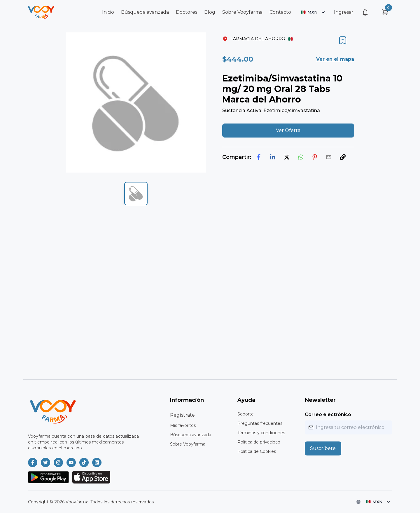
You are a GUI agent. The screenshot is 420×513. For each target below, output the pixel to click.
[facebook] (259, 157)
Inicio (108, 12)
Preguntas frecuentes (260, 423)
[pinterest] (315, 157)
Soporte (246, 414)
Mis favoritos (183, 425)
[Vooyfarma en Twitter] (45, 462)
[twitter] (287, 157)
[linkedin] (273, 157)
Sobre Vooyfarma (242, 12)
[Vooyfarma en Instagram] (58, 462)
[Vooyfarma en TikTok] (84, 462)
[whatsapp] (301, 157)
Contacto (280, 12)
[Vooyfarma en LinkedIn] (97, 462)
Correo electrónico (328, 414)
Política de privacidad (259, 442)
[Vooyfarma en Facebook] (33, 462)
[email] (329, 157)
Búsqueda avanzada (145, 12)
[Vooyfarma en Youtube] (71, 462)
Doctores (187, 12)
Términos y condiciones (261, 433)
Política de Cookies (257, 451)
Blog (210, 12)
